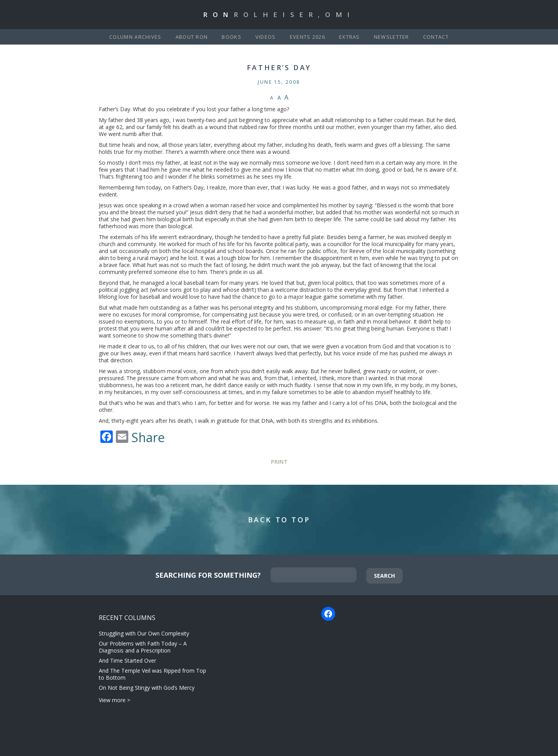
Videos (266, 37)
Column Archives (135, 37)
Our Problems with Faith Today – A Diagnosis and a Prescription (143, 647)
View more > (115, 700)
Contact (436, 37)
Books (232, 37)
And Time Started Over (127, 660)
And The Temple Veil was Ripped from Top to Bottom (152, 674)
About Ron (192, 37)
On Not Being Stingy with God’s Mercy (147, 688)
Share (148, 437)
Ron (279, 15)
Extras (350, 37)
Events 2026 (307, 37)
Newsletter (392, 37)
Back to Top (279, 520)
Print (279, 462)
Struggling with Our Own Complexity (144, 633)
